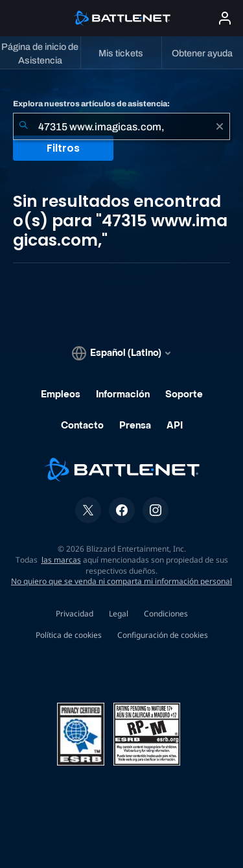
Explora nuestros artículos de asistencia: (91, 104)
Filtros (63, 148)
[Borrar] (220, 126)
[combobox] (121, 126)
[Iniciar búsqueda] (23, 126)
